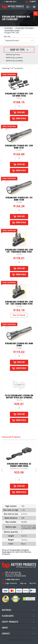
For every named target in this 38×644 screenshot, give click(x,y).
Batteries (7, 610)
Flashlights (9, 28)
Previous (2, 470)
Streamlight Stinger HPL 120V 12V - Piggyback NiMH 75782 (19, 251)
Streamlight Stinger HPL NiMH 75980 (19, 345)
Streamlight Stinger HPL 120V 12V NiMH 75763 (19, 95)
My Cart (33, 583)
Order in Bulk (19, 119)
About (5, 628)
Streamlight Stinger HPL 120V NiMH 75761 (19, 147)
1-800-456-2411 (9, 2)
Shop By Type (19, 50)
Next (36, 470)
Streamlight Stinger (12, 30)
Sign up (23, 583)
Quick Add (19, 112)
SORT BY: (7, 36)
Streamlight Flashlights (24, 28)
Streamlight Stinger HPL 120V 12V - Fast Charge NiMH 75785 (19, 303)
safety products (10, 622)
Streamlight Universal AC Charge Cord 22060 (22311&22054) (19, 465)
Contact (6, 634)
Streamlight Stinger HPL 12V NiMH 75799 (19, 199)
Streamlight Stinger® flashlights (16, 551)
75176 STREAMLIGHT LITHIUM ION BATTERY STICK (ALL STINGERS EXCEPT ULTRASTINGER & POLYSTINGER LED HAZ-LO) (19, 397)
